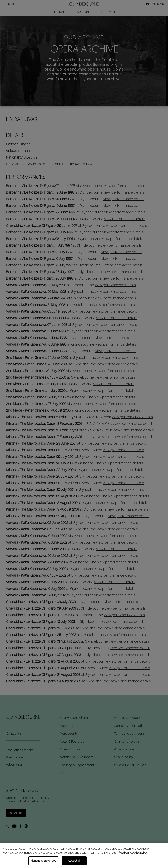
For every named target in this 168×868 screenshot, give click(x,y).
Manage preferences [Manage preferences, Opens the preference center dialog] (43, 860)
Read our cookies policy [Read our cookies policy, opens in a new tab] (133, 852)
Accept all (74, 860)
